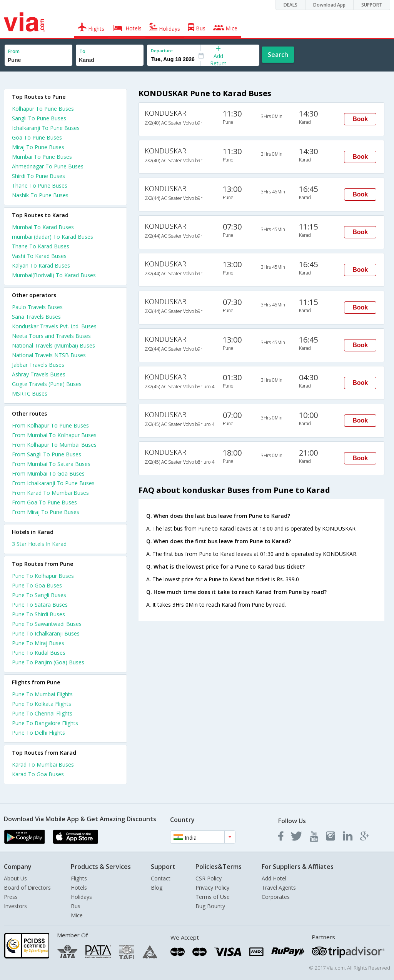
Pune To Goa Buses (37, 585)
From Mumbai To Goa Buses (48, 473)
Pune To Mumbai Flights (42, 694)
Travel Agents (279, 888)
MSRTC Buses (30, 393)
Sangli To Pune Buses (39, 118)
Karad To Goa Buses (38, 774)
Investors (15, 906)
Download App (329, 5)
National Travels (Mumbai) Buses (53, 345)
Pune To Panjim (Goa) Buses (48, 662)
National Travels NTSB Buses (49, 355)
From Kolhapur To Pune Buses (50, 425)
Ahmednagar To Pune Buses (48, 166)
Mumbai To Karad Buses (43, 227)
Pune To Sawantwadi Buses (47, 624)
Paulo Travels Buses (37, 307)
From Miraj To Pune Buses (46, 512)
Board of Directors (27, 888)
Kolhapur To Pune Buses (43, 109)
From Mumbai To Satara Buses (51, 464)
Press (11, 897)
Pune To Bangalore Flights (45, 723)
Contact (161, 878)
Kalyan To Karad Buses (41, 265)
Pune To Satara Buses (40, 605)
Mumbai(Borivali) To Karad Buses (54, 275)
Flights (79, 878)
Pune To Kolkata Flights (42, 704)
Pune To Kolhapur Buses (43, 576)
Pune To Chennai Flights (42, 713)
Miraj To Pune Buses (38, 147)
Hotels (79, 888)
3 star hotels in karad (39, 544)
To (82, 51)
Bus (76, 906)
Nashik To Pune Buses (40, 195)
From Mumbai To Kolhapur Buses (54, 435)
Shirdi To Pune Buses (38, 176)
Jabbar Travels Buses (38, 365)
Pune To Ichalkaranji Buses (46, 633)
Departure (162, 51)
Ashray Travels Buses (39, 374)
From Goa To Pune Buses (44, 502)
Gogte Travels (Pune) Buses (47, 384)
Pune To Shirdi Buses (38, 614)
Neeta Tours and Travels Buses (51, 336)
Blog (157, 888)
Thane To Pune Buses (40, 186)
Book (360, 119)
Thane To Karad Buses (41, 246)
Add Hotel (274, 878)
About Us (15, 878)
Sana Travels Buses (36, 317)
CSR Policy (209, 878)
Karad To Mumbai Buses (43, 765)
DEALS (290, 5)
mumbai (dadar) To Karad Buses (53, 237)
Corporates (276, 897)
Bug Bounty (210, 906)
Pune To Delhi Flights (38, 733)
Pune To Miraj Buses (38, 643)
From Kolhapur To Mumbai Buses (54, 445)
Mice (77, 915)
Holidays (81, 897)
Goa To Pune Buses (37, 137)
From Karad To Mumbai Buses (50, 493)
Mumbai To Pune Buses (42, 157)
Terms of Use (213, 897)
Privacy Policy (212, 888)
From (14, 51)
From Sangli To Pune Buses (47, 454)
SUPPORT (372, 5)
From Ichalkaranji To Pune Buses (53, 483)
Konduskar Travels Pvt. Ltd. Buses (54, 326)
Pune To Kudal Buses (39, 653)
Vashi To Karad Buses (39, 256)
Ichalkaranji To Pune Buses (46, 128)
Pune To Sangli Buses (39, 595)
